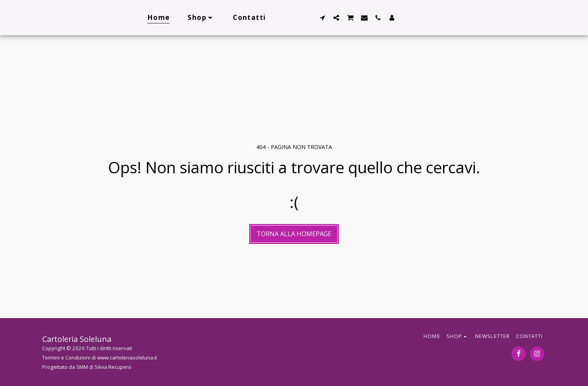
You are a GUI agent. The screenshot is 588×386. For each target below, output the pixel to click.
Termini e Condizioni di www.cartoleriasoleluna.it (100, 358)
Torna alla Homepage (294, 234)
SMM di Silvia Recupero (104, 367)
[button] (323, 18)
